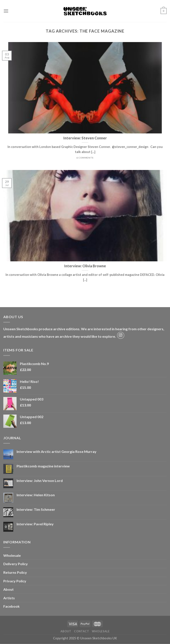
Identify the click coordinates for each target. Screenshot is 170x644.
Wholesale (12, 555)
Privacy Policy (15, 581)
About (8, 589)
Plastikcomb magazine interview (43, 466)
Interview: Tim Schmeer (36, 509)
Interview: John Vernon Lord (40, 481)
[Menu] (6, 11)
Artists (9, 598)
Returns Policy (15, 572)
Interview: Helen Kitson (36, 495)
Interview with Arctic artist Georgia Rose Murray (57, 451)
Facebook (11, 606)
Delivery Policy (16, 564)
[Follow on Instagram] (121, 335)
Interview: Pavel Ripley (35, 524)
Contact (81, 631)
